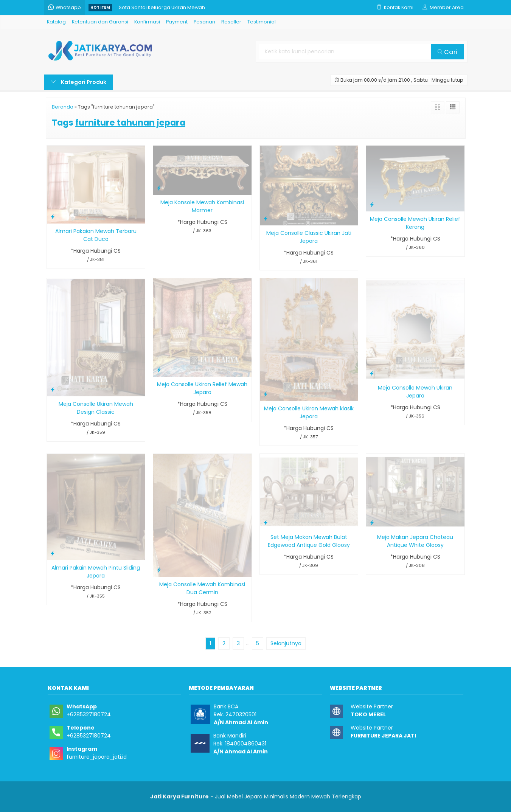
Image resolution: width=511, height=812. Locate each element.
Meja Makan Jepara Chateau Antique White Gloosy (415, 541)
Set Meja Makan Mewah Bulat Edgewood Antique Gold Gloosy (309, 541)
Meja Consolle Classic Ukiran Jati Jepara (309, 237)
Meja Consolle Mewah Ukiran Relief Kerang (415, 223)
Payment (177, 22)
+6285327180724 (89, 714)
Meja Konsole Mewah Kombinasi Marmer (202, 206)
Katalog (56, 22)
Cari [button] (447, 52)
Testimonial (262, 22)
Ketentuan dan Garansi (100, 22)
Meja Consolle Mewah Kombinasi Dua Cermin (202, 588)
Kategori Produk (78, 82)
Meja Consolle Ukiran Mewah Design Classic (96, 408)
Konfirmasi (147, 22)
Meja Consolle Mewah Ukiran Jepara (415, 392)
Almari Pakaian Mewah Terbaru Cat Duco (96, 235)
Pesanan (204, 22)
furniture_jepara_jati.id (97, 757)
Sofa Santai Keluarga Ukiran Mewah (162, 7)
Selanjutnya (286, 643)
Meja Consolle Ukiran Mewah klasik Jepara (309, 412)
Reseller (231, 22)
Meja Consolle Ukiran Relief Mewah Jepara (202, 388)
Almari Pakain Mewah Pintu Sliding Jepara (96, 572)
